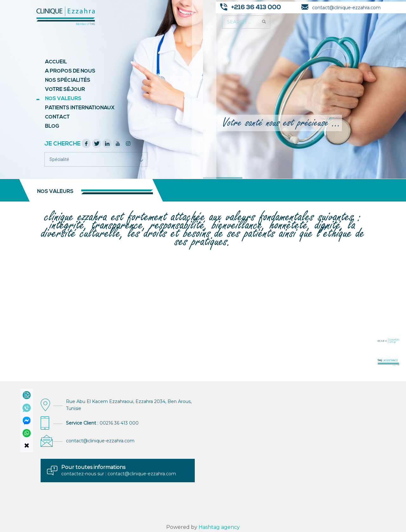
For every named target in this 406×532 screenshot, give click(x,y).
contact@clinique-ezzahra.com (100, 441)
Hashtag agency (219, 527)
